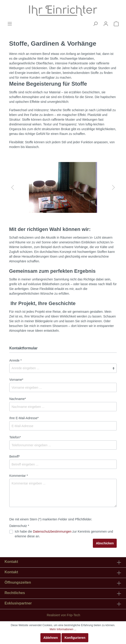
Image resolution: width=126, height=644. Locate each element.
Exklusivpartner (18, 603)
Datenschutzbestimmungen (52, 531)
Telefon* (15, 437)
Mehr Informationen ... (63, 629)
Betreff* (15, 456)
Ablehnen (51, 638)
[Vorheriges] (12, 187)
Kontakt (11, 572)
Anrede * (15, 360)
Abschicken (105, 543)
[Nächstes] (114, 187)
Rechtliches (15, 593)
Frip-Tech (74, 615)
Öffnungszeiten (18, 582)
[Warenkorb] (116, 24)
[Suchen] (95, 24)
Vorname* (16, 380)
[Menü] (10, 24)
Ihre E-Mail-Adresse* (24, 418)
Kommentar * (19, 476)
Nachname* (18, 399)
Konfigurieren (75, 638)
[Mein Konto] (106, 24)
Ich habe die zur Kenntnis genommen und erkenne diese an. (64, 534)
